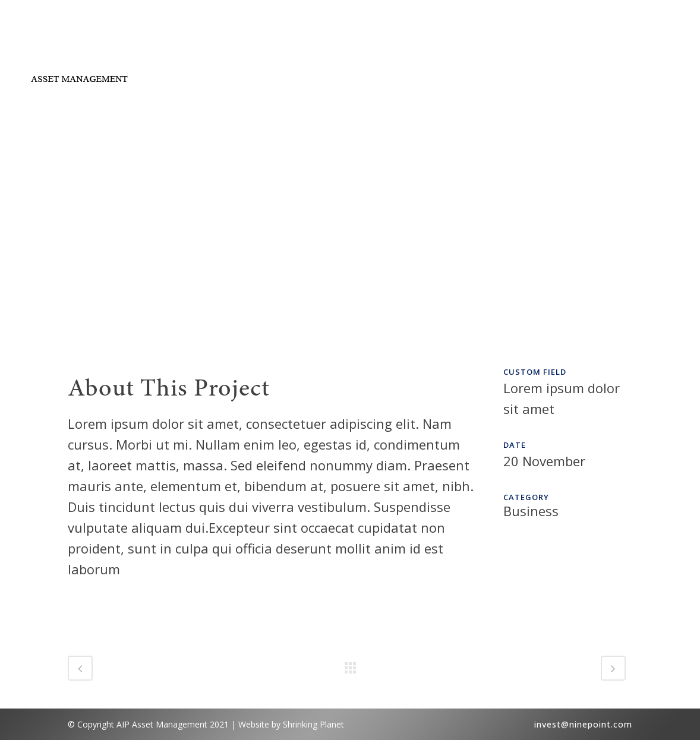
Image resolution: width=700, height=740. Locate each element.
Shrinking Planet (313, 724)
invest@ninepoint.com (583, 724)
